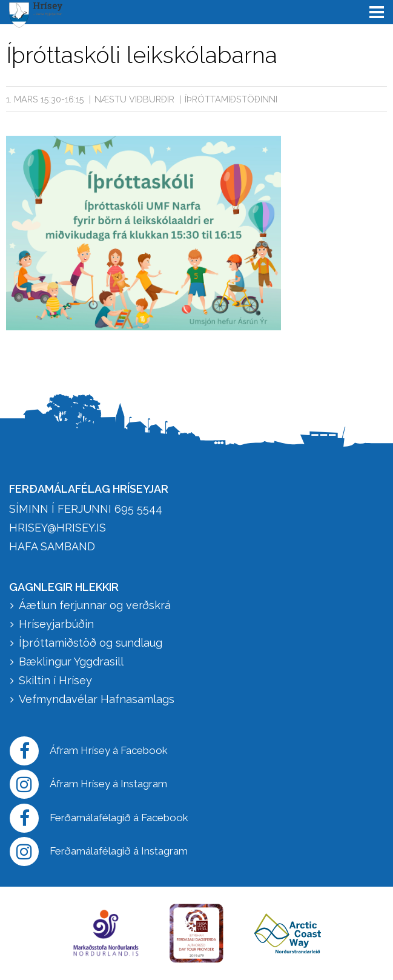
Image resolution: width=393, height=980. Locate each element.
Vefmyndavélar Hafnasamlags (98, 699)
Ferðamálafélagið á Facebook (99, 818)
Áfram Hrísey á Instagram (88, 784)
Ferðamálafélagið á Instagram (99, 852)
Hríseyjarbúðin (56, 624)
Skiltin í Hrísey (55, 680)
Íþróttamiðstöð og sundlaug (91, 643)
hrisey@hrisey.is (58, 528)
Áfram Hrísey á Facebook (89, 751)
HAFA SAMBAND (52, 546)
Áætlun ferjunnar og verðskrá (95, 605)
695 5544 (138, 509)
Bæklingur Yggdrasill (71, 662)
